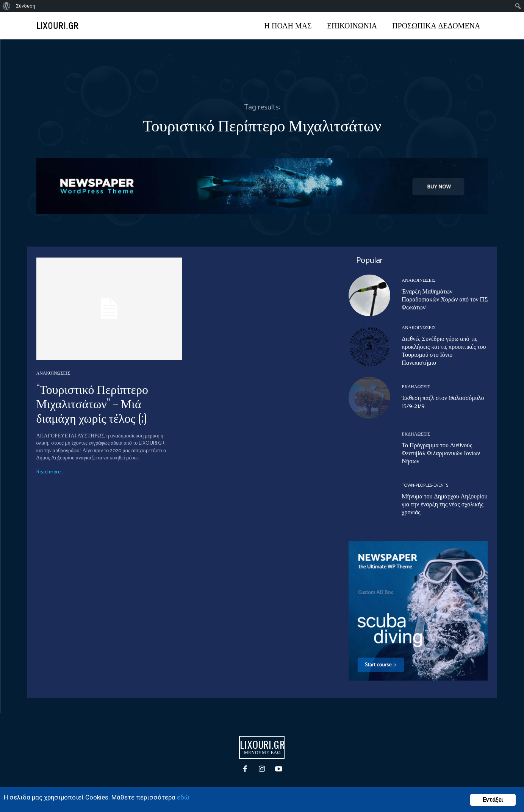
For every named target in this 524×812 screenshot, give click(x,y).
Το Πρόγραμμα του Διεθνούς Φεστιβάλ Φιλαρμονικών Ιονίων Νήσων (441, 454)
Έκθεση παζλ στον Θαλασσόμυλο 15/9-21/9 (443, 402)
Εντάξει (493, 800)
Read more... (50, 472)
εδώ (183, 797)
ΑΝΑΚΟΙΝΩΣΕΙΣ (53, 373)
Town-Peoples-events (425, 486)
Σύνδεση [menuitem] (26, 6)
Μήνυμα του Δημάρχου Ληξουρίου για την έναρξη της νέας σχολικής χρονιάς (444, 505)
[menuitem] (7, 6)
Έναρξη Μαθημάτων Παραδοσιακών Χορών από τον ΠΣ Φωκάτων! (445, 300)
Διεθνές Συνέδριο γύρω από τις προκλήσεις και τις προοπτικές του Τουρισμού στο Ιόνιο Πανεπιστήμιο (444, 351)
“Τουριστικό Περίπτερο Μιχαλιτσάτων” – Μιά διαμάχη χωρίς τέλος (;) (92, 403)
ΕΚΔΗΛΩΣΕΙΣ (416, 387)
